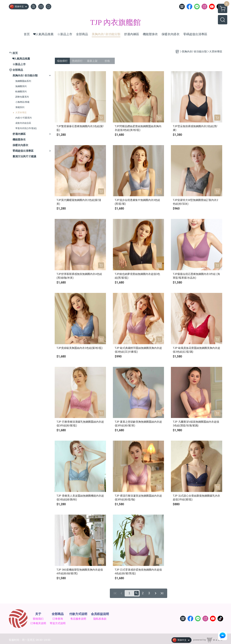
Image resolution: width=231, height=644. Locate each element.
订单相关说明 (38, 623)
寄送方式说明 (58, 623)
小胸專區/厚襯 (22, 102)
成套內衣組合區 (23, 123)
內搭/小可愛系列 (23, 118)
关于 (38, 614)
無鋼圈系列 (21, 86)
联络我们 (38, 619)
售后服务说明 (78, 619)
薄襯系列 (20, 107)
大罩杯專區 (21, 113)
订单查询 (58, 619)
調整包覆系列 (22, 97)
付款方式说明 (78, 614)
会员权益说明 (100, 614)
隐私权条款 (100, 619)
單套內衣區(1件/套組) (26, 128)
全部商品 (58, 614)
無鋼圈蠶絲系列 (23, 81)
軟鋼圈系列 (21, 92)
